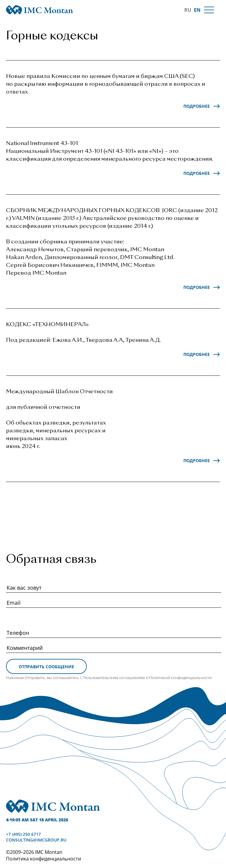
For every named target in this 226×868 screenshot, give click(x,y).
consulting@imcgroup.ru (36, 840)
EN (197, 10)
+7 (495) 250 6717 (23, 834)
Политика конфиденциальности (44, 859)
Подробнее (197, 106)
